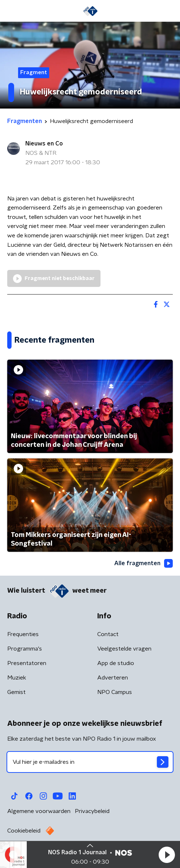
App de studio (116, 663)
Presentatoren (27, 663)
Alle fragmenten (143, 563)
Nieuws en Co (44, 144)
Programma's (25, 649)
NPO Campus (115, 692)
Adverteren (113, 678)
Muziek (17, 678)
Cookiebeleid (24, 831)
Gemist (16, 692)
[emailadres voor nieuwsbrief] (90, 762)
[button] (167, 855)
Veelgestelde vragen (124, 649)
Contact (108, 634)
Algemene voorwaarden (39, 811)
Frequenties (23, 634)
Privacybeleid (92, 811)
